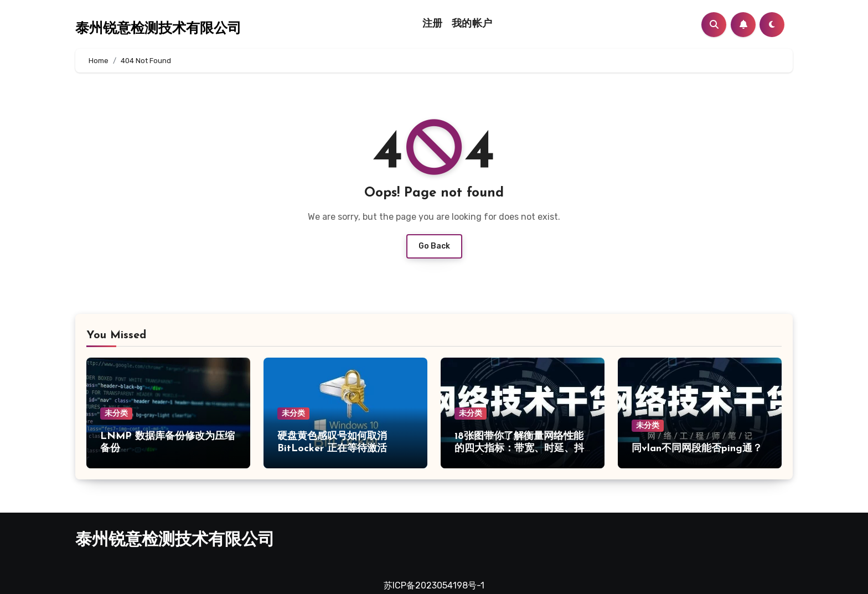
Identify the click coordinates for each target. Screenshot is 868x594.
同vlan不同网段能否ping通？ (697, 449)
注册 (433, 24)
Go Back (434, 246)
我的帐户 (472, 24)
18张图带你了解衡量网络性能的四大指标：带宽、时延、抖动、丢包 (519, 448)
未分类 (116, 413)
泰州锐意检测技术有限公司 (158, 29)
